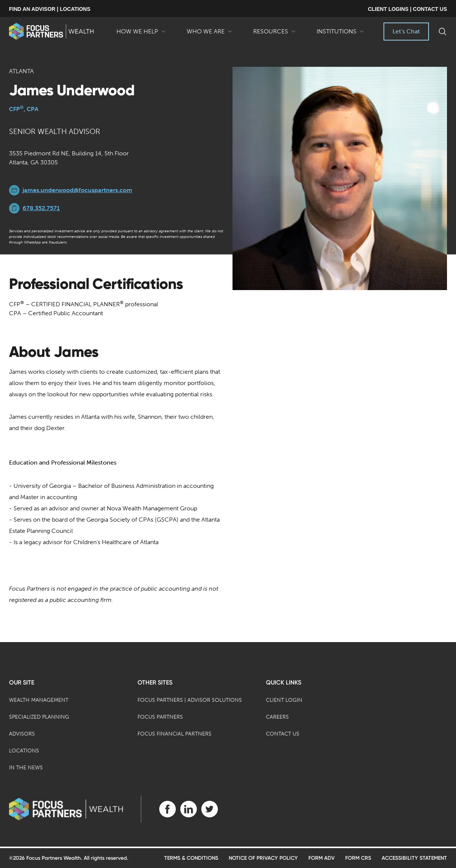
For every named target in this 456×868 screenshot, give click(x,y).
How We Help (141, 34)
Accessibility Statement (414, 858)
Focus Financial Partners (174, 734)
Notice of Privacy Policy (263, 858)
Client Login (284, 700)
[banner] (51, 31)
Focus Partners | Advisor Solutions (190, 700)
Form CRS (358, 858)
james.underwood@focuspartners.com (77, 190)
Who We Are (209, 34)
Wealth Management (39, 700)
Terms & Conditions (191, 858)
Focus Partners (160, 717)
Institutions (340, 34)
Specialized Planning (39, 717)
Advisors (22, 734)
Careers (277, 717)
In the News (26, 768)
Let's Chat (406, 31)
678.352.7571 (41, 208)
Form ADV (322, 858)
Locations (24, 751)
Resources (274, 34)
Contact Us (283, 734)
